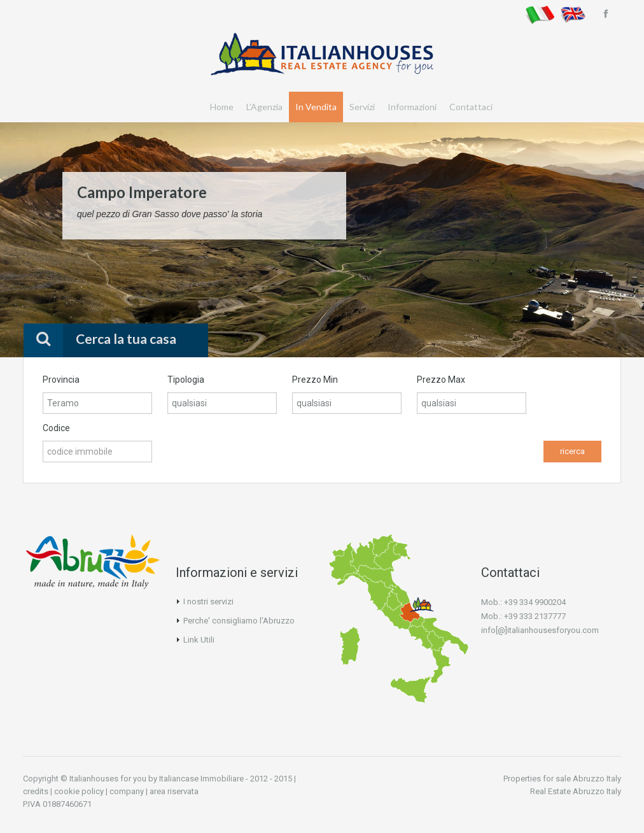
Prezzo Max (441, 380)
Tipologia (186, 380)
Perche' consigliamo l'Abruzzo (239, 621)
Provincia (61, 380)
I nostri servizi (208, 602)
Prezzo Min (315, 380)
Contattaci (471, 107)
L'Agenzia (264, 107)
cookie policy (79, 791)
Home (222, 107)
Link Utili (199, 640)
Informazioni (412, 107)
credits (36, 791)
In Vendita (316, 107)
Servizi (362, 107)
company (127, 791)
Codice (56, 428)
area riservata (174, 791)
